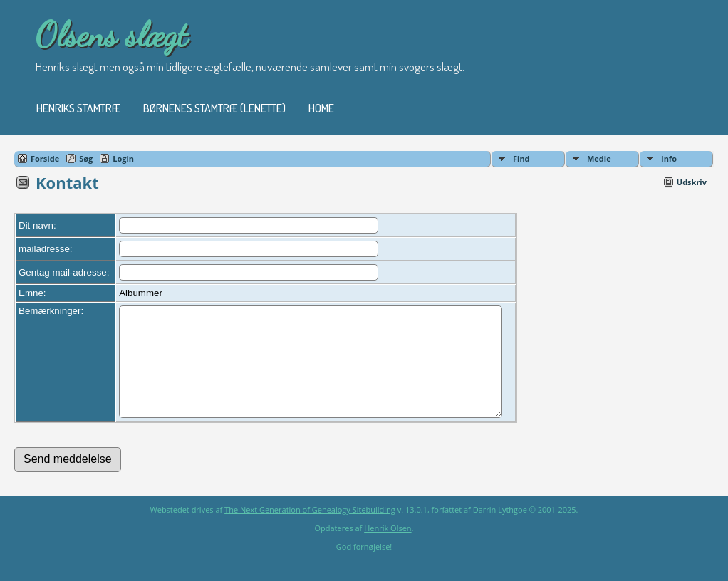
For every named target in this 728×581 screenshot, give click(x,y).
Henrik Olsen (388, 549)
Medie (599, 158)
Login (123, 158)
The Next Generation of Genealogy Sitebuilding (310, 531)
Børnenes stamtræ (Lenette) (214, 108)
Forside (45, 158)
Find (521, 158)
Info (669, 158)
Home (321, 108)
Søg (86, 158)
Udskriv (692, 182)
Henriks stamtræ (78, 108)
